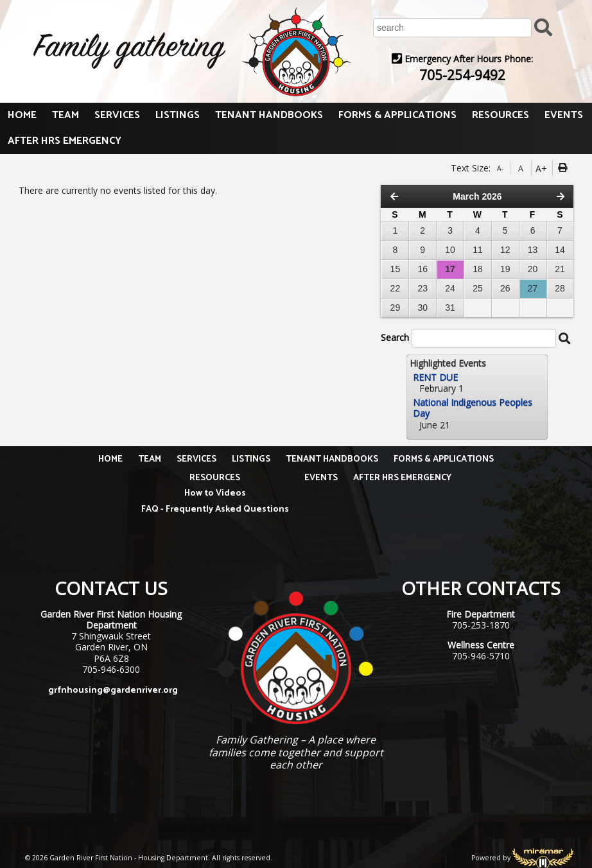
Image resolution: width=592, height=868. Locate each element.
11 (478, 250)
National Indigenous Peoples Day (473, 408)
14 (560, 250)
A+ (541, 169)
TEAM (65, 115)
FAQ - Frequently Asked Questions (215, 509)
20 (533, 269)
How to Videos (215, 493)
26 (505, 288)
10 (450, 250)
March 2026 (477, 196)
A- (500, 168)
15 (396, 269)
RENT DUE (435, 377)
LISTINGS (178, 115)
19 (505, 269)
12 (505, 250)
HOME (22, 115)
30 (422, 308)
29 (396, 308)
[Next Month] (561, 196)
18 (478, 269)
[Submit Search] (543, 27)
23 (422, 288)
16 (422, 269)
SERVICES (117, 115)
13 (533, 250)
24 (450, 288)
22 (396, 288)
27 (533, 288)
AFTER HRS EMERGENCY (65, 141)
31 (450, 308)
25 (478, 288)
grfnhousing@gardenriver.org (113, 690)
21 (560, 269)
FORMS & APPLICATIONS (397, 115)
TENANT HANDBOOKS (269, 115)
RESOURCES (501, 115)
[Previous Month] (394, 196)
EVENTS (564, 115)
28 (560, 288)
